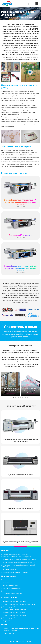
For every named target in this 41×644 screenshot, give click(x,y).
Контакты (5, 625)
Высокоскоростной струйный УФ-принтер (15, 572)
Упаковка (6, 583)
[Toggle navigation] (37, 3)
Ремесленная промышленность (13, 594)
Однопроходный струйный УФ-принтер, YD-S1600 (20, 542)
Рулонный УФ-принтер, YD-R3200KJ (20, 508)
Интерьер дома (8, 580)
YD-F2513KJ (21, 236)
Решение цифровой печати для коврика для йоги (30, 390)
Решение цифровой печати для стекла (15, 601)
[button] (13, 398)
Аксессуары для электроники (12, 588)
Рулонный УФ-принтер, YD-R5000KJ (20, 475)
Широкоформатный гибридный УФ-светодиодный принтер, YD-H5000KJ (20, 440)
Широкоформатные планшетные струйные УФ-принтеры (20, 560)
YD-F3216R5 (21, 269)
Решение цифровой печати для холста (15, 607)
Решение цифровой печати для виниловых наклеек (11, 390)
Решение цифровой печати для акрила (15, 615)
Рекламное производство (11, 585)
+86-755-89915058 (9, 633)
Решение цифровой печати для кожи (14, 613)
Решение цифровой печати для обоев (14, 610)
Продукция (5, 550)
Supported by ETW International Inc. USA (21, 641)
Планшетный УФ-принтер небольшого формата (17, 557)
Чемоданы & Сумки (9, 591)
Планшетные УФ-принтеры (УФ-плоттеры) (16, 554)
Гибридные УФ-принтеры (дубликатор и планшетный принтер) (19, 566)
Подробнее (6, 621)
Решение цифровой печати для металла (15, 618)
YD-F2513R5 (21, 203)
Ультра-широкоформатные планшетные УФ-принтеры (19, 562)
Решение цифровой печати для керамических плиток (19, 604)
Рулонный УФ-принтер (10, 569)
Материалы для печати (20, 346)
